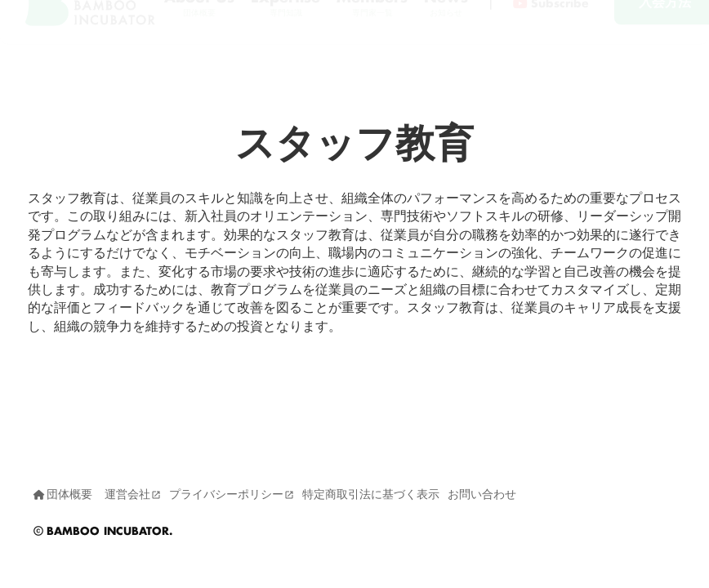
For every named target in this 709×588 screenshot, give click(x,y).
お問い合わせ (482, 494)
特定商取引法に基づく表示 (371, 494)
